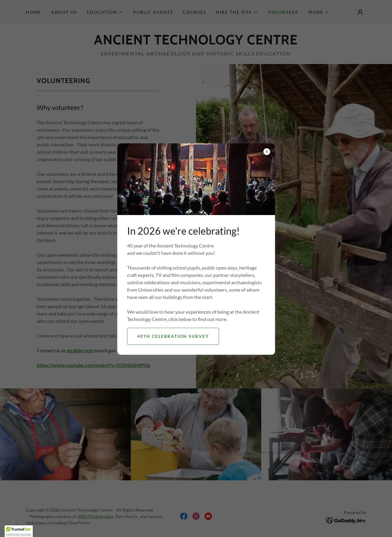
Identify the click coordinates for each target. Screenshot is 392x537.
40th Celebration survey (173, 336)
